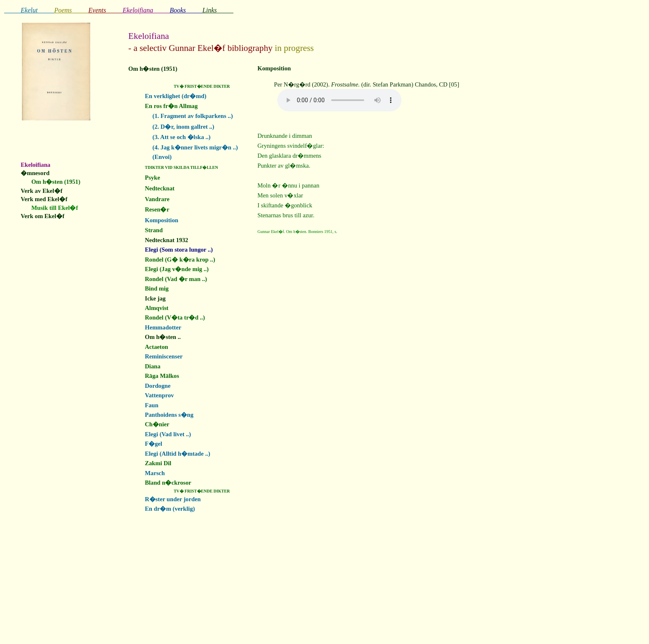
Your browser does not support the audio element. (339, 100)
